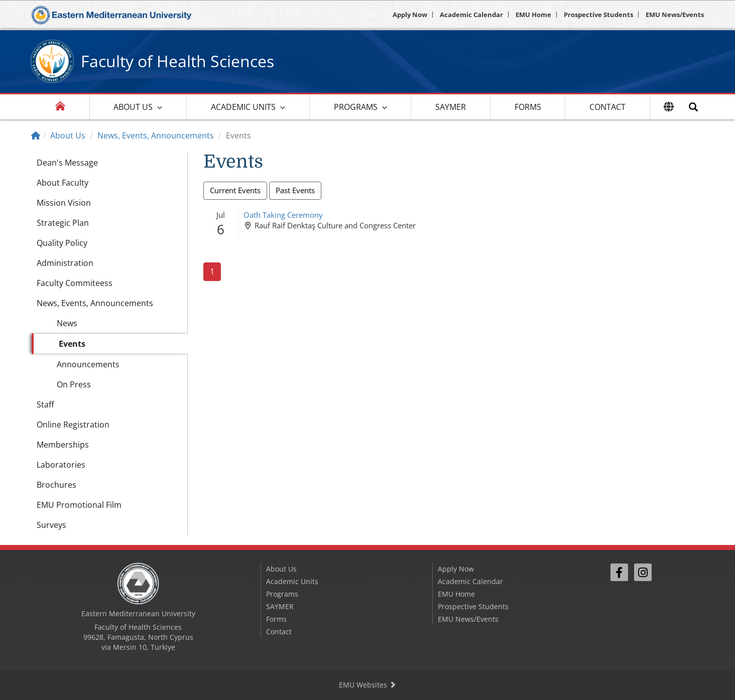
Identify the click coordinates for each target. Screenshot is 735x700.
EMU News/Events (675, 15)
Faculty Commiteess (75, 283)
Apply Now (410, 15)
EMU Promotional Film (79, 505)
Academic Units (243, 107)
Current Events (235, 190)
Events (72, 344)
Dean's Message (67, 163)
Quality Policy (62, 243)
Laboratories (61, 465)
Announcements (88, 364)
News (67, 323)
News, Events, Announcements (156, 135)
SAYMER (451, 107)
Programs (356, 107)
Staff (45, 404)
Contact (607, 107)
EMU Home (533, 15)
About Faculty (63, 183)
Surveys (51, 525)
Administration (65, 263)
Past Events (295, 190)
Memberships (63, 445)
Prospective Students (598, 15)
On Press (74, 384)
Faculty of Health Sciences (177, 61)
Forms (528, 107)
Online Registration (73, 425)
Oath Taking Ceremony (283, 215)
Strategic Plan (63, 223)
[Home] (36, 135)
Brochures (56, 485)
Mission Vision (64, 203)
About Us (133, 107)
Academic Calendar (471, 15)
